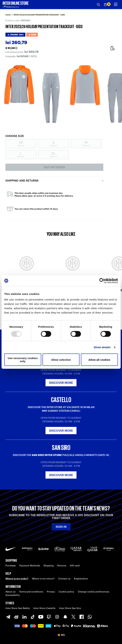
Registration (81, 579)
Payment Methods (30, 566)
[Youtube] (41, 617)
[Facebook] (82, 617)
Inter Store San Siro (70, 608)
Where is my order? (17, 579)
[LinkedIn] (24, 617)
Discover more (61, 383)
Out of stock (54, 167)
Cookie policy (66, 592)
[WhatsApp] (90, 617)
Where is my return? (43, 579)
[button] (61, 635)
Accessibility (13, 595)
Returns (62, 566)
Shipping (49, 566)
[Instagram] (57, 617)
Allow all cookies (99, 360)
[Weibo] (16, 617)
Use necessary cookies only (23, 360)
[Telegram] (8, 617)
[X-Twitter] (73, 617)
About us (10, 592)
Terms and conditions (31, 592)
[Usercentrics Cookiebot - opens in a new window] (102, 281)
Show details (102, 347)
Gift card (75, 566)
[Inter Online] (16, 5)
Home (8, 15)
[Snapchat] (65, 617)
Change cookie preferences (93, 592)
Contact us (64, 579)
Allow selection (61, 360)
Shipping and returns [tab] (22, 181)
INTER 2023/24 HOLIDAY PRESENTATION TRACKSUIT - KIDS (39, 15)
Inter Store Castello (44, 608)
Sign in (61, 527)
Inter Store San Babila (18, 608)
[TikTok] (33, 617)
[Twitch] (49, 617)
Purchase (11, 566)
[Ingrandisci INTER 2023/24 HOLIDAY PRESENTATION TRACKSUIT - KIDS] (33, 94)
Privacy (51, 592)
